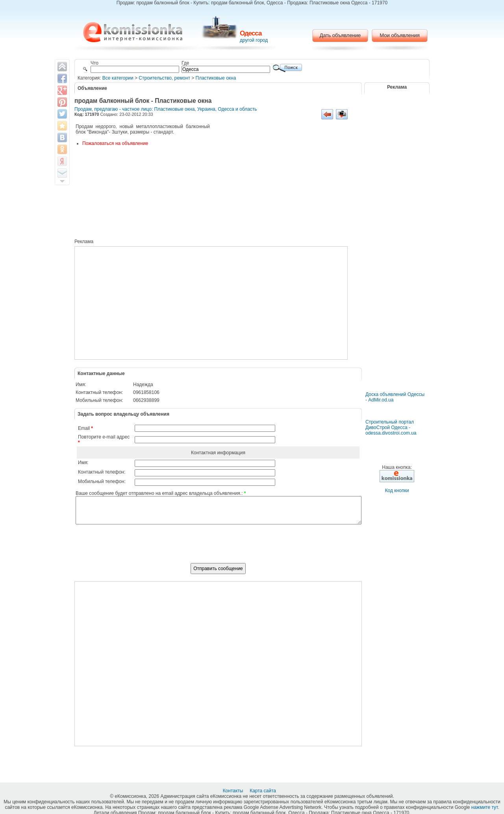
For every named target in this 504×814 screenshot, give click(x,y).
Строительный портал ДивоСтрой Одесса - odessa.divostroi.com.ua (391, 427)
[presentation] (218, 548)
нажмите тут (485, 807)
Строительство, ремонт (164, 78)
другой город (254, 40)
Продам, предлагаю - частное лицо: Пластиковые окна (134, 109)
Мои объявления (399, 35)
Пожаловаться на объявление (115, 143)
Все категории (118, 78)
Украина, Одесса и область (227, 109)
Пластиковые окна (216, 78)
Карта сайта (263, 791)
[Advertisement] (285, 182)
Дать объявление (340, 35)
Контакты (234, 791)
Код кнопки (397, 491)
